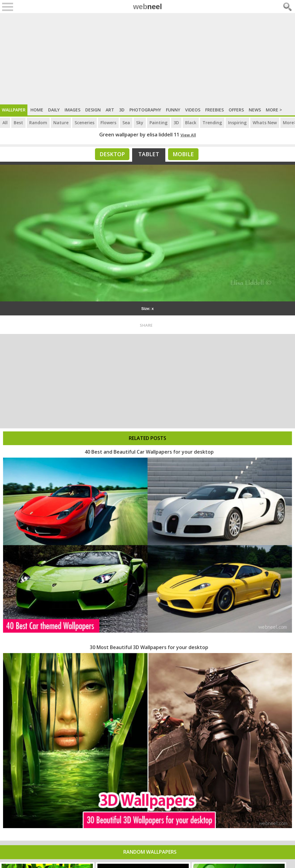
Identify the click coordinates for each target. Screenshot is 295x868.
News (255, 110)
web (147, 7)
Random (38, 123)
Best (18, 123)
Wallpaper (14, 110)
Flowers (108, 123)
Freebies (214, 110)
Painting (158, 123)
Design (93, 110)
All (5, 123)
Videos (193, 110)
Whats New (265, 123)
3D (122, 110)
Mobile (183, 154)
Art (110, 110)
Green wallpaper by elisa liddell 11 (139, 135)
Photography (145, 110)
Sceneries (84, 123)
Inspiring (237, 123)
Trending (212, 123)
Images (72, 110)
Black (191, 123)
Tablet (149, 154)
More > (274, 110)
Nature (61, 123)
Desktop (112, 154)
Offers (236, 110)
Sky (140, 123)
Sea (126, 123)
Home (37, 110)
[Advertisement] (147, 59)
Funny (173, 110)
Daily (54, 110)
